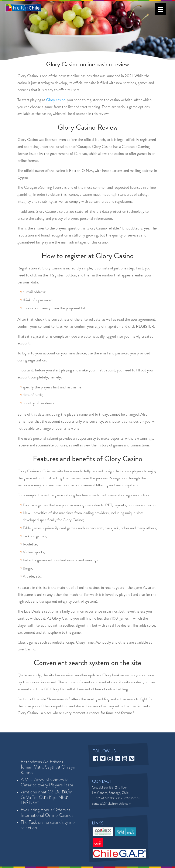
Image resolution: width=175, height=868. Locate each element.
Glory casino (56, 100)
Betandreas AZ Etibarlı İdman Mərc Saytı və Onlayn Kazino (48, 767)
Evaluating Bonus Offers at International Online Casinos (47, 812)
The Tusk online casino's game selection (48, 825)
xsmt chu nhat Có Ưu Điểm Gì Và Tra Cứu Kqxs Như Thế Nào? (46, 797)
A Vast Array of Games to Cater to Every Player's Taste (47, 782)
